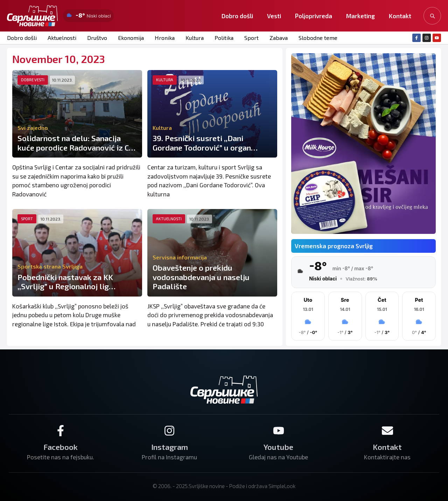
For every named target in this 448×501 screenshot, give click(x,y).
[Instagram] (169, 431)
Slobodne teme (318, 38)
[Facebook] (61, 431)
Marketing (360, 16)
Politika (224, 38)
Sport (251, 38)
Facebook (61, 447)
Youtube (278, 447)
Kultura (195, 38)
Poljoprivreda (314, 16)
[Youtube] (279, 431)
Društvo (97, 38)
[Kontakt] (387, 431)
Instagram (170, 447)
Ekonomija (131, 38)
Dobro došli (237, 16)
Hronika (165, 38)
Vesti (274, 16)
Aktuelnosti (62, 38)
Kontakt (400, 16)
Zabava (279, 38)
